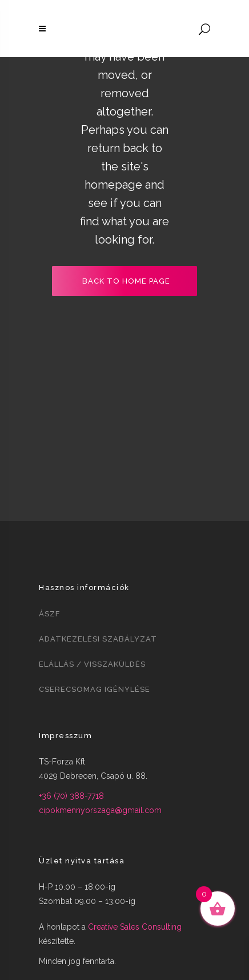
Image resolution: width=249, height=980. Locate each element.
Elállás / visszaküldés (92, 664)
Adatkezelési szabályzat (98, 639)
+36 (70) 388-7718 (71, 796)
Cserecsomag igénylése (95, 689)
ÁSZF (49, 614)
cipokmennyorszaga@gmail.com (100, 810)
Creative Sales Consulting (135, 927)
